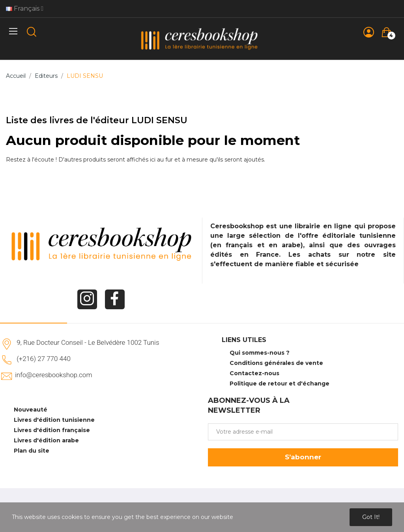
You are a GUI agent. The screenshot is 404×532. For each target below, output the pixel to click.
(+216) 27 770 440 (44, 359)
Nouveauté (31, 410)
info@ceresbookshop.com (53, 375)
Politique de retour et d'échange (280, 383)
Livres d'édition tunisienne (54, 420)
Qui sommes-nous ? (260, 353)
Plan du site (32, 451)
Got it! (371, 517)
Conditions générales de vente (276, 363)
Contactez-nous (254, 373)
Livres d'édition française (52, 430)
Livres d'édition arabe (46, 440)
